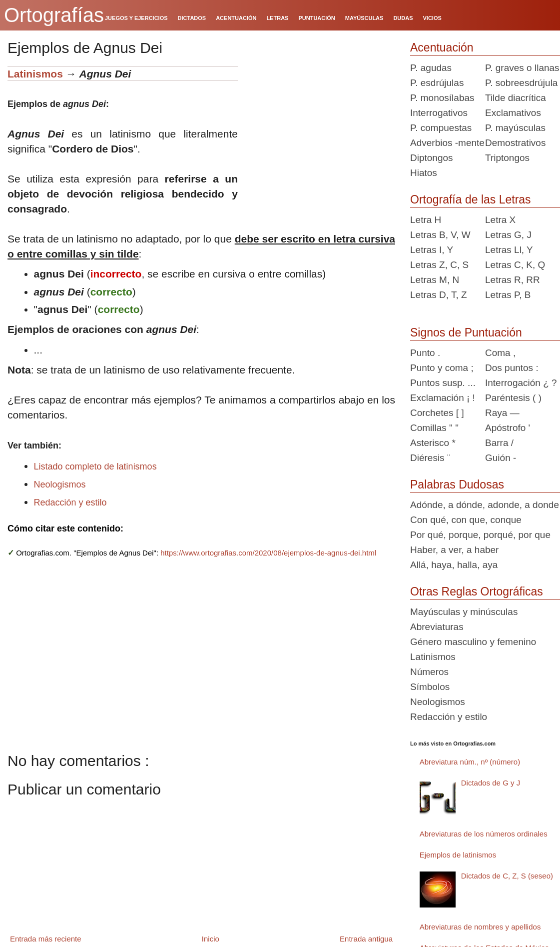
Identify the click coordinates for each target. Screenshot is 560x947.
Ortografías (54, 15)
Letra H (426, 220)
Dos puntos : (512, 368)
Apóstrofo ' (508, 428)
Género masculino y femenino (473, 642)
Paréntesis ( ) (513, 398)
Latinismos (35, 74)
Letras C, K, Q (515, 265)
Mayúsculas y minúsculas (464, 612)
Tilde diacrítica (516, 98)
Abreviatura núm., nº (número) (470, 762)
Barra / (499, 443)
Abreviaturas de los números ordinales (484, 834)
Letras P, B (508, 295)
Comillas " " (434, 428)
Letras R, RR (513, 280)
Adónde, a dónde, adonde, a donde (485, 505)
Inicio (211, 939)
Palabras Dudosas (457, 484)
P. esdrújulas (437, 83)
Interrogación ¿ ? (521, 383)
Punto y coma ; (442, 368)
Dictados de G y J (491, 783)
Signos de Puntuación (466, 332)
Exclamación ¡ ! (443, 398)
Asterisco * (433, 443)
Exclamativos (513, 113)
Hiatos (424, 173)
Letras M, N (435, 280)
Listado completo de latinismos (95, 466)
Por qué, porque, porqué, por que (480, 535)
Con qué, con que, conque (466, 520)
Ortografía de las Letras (471, 199)
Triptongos (507, 158)
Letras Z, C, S (439, 265)
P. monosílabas (442, 98)
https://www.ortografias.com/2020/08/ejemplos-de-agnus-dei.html (268, 553)
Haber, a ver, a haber (454, 550)
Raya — (502, 413)
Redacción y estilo (70, 502)
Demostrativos (515, 143)
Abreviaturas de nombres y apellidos (480, 927)
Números (429, 672)
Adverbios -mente (447, 143)
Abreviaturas (437, 627)
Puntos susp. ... (443, 383)
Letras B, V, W (440, 235)
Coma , (500, 353)
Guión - (501, 458)
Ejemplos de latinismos (458, 855)
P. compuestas (441, 128)
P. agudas (431, 68)
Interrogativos (439, 113)
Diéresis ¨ (430, 458)
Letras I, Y (432, 250)
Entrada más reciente (46, 939)
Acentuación (442, 47)
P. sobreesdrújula (521, 83)
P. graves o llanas (522, 68)
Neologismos (60, 484)
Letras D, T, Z (439, 295)
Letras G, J (508, 235)
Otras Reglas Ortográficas (477, 591)
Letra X (500, 220)
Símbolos (430, 687)
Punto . (425, 353)
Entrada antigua (366, 939)
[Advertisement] (320, 129)
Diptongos (432, 158)
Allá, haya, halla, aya (454, 565)
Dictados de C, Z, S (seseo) (507, 876)
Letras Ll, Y (509, 250)
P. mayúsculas (515, 128)
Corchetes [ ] (437, 413)
